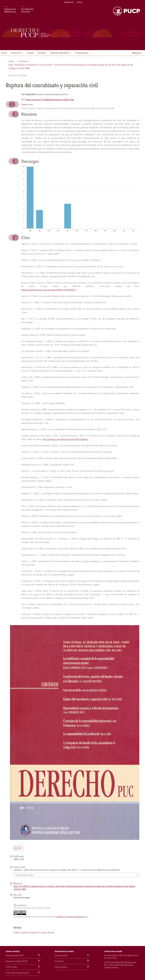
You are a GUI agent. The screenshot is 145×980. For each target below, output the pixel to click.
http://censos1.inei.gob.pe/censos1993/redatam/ (65, 439)
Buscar (137, 53)
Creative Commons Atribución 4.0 (72, 917)
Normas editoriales (60, 53)
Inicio (4, 53)
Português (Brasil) (46, 932)
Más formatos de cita (24, 875)
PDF (19, 848)
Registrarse (69, 2)
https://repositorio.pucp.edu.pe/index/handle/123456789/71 (49, 290)
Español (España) (29, 932)
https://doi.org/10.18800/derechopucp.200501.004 (50, 100)
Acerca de (16, 53)
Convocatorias (82, 53)
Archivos (42, 53)
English (17, 932)
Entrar (80, 2)
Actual (30, 53)
